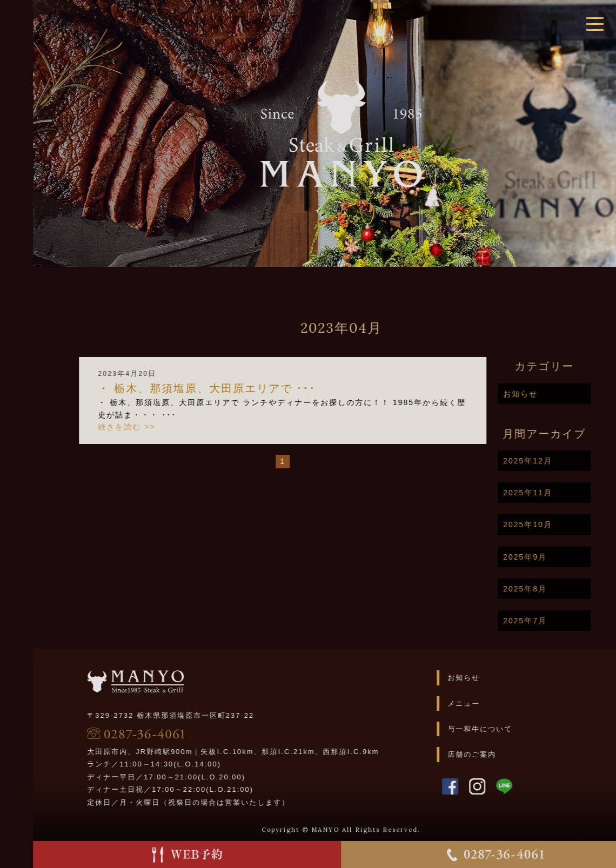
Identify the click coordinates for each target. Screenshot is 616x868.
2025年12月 (548, 461)
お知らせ (541, 394)
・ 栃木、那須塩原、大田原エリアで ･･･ (227, 388)
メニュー (484, 704)
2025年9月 (545, 557)
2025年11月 (548, 493)
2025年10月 (548, 524)
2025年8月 (545, 589)
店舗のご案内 (492, 754)
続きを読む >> (147, 427)
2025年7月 (545, 621)
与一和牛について (500, 729)
